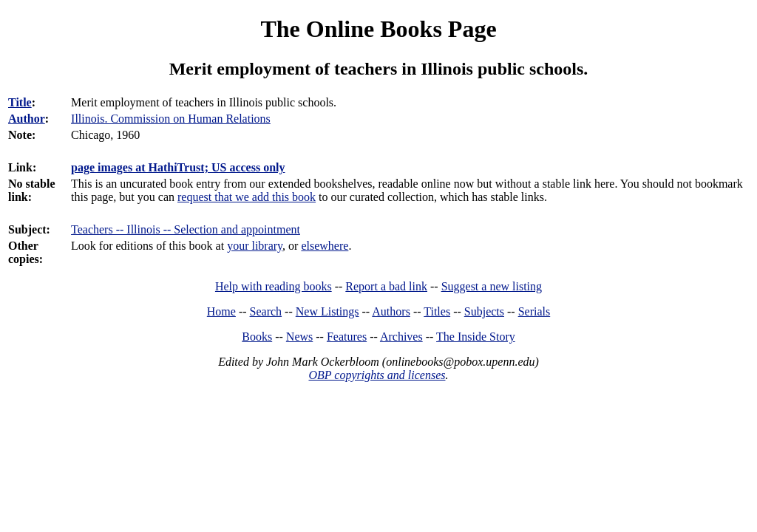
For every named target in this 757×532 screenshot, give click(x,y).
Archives (401, 337)
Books (257, 337)
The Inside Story (476, 337)
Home (221, 311)
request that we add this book (247, 197)
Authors (391, 311)
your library (255, 246)
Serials (534, 311)
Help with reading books (274, 286)
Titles (437, 311)
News (299, 337)
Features (347, 337)
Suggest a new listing (492, 286)
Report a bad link (386, 286)
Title (20, 102)
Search (266, 311)
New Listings (327, 311)
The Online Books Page (378, 29)
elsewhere (325, 246)
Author (27, 119)
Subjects (484, 311)
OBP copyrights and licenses (377, 375)
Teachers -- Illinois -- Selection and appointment (186, 229)
